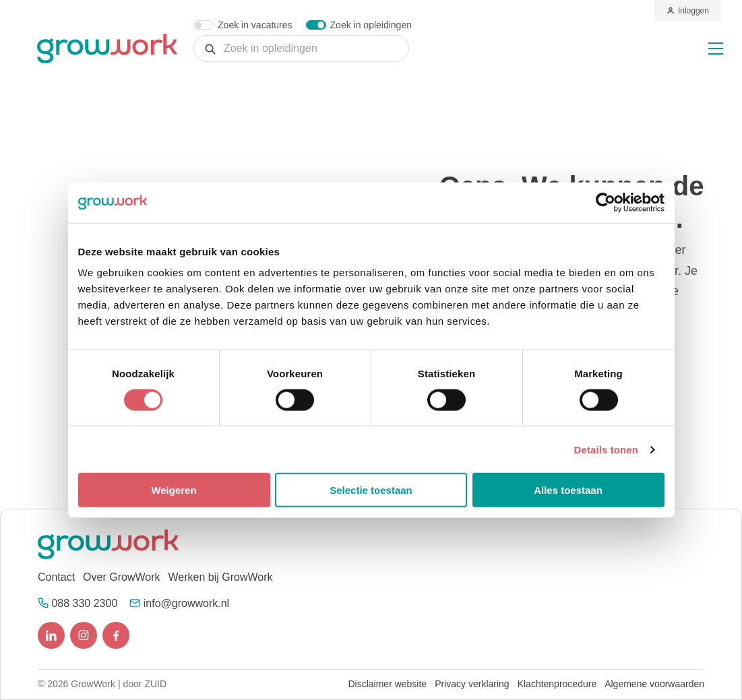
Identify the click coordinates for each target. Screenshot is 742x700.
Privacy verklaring (472, 684)
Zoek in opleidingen (371, 25)
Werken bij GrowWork (220, 577)
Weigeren (174, 490)
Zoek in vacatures (255, 25)
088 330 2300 (84, 603)
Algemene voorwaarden (654, 684)
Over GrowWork (121, 577)
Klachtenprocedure (557, 684)
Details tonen (606, 449)
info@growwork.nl (186, 603)
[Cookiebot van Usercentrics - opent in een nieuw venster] (606, 202)
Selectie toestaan (371, 490)
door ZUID (145, 684)
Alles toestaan (568, 490)
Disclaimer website (387, 684)
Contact (56, 577)
